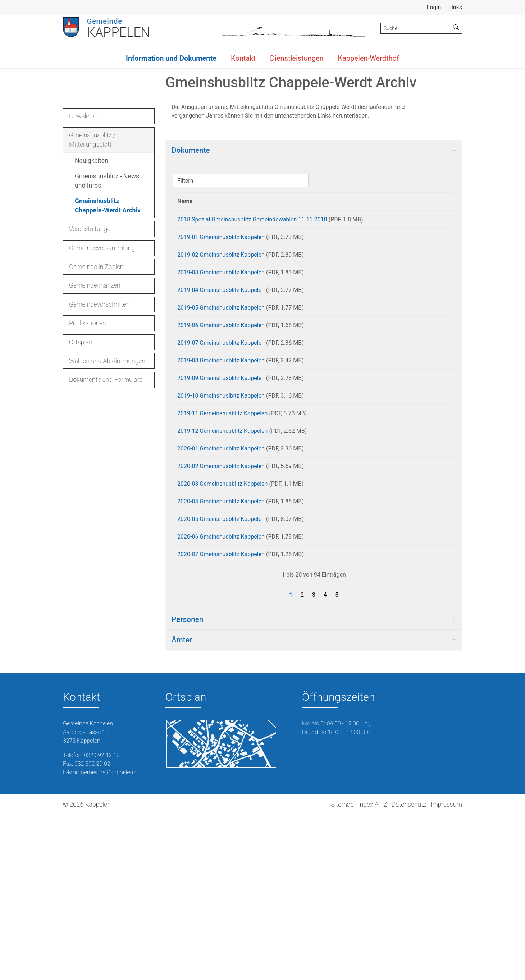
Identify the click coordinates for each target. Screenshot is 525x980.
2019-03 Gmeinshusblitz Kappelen (221, 394)
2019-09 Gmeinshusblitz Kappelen (221, 515)
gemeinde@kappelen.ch (111, 937)
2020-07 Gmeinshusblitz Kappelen (221, 716)
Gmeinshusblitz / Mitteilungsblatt (92, 254)
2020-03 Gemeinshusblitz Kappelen (222, 636)
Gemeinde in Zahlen (96, 381)
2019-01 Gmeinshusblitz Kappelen (221, 354)
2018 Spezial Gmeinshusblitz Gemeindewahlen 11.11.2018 (252, 334)
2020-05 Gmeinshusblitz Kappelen (221, 676)
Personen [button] (187, 784)
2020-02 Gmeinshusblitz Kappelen (221, 616)
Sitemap (342, 969)
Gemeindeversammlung (102, 362)
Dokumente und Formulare (106, 494)
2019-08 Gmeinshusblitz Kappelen (221, 495)
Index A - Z (373, 969)
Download (430, 335)
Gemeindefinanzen (95, 400)
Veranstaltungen (91, 344)
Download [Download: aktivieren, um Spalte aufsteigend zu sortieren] (422, 315)
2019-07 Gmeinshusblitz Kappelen (221, 475)
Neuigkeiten (92, 275)
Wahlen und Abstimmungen (107, 475)
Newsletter (84, 230)
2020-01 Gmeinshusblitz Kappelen (221, 596)
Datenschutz (409, 969)
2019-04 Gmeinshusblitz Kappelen (221, 414)
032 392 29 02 (92, 928)
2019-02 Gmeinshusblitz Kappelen (221, 374)
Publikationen (88, 438)
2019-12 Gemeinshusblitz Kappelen (222, 575)
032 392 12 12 (102, 920)
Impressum (446, 969)
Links (455, 7)
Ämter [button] (182, 805)
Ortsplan (81, 457)
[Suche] (416, 28)
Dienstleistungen (297, 58)
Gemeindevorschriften (99, 419)
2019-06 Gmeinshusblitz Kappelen (221, 455)
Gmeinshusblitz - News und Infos (107, 295)
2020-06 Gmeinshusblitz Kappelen (221, 696)
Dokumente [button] (191, 265)
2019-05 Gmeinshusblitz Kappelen (221, 434)
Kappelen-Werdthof (369, 58)
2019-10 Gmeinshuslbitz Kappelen (221, 535)
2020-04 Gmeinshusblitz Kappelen (221, 656)
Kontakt (243, 58)
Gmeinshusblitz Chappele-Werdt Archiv (108, 322)
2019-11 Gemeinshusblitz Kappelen (222, 555)
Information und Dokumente (171, 58)
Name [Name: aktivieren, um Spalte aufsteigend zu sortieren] (185, 315)
